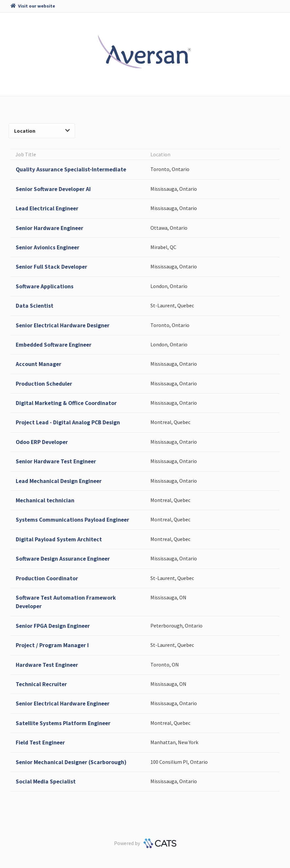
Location (42, 131)
